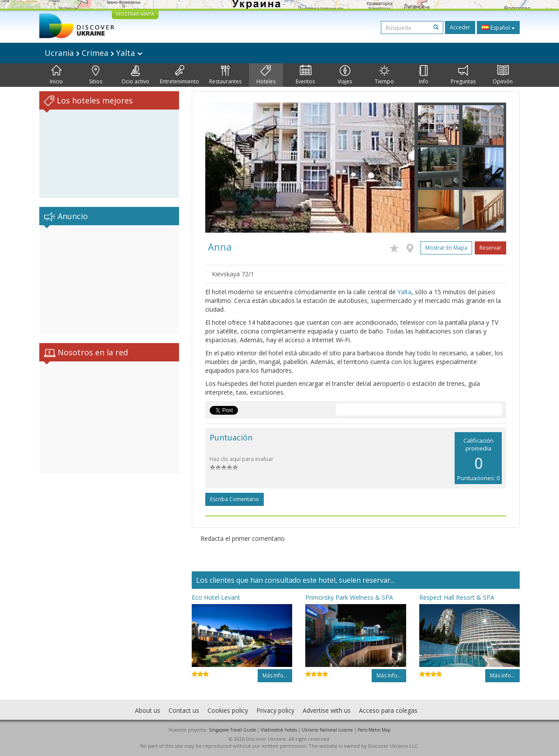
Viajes (345, 75)
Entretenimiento (179, 75)
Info (424, 75)
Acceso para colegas (388, 710)
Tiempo (384, 75)
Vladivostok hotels (279, 730)
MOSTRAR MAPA (135, 14)
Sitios (96, 75)
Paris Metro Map (374, 730)
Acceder (460, 27)
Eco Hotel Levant (216, 597)
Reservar (490, 248)
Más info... (275, 675)
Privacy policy (275, 710)
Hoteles (266, 75)
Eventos (305, 75)
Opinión (503, 75)
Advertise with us (327, 710)
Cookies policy (228, 710)
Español (498, 27)
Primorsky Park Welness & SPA (349, 597)
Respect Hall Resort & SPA (457, 597)
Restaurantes (225, 75)
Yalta (404, 292)
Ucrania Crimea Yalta (93, 53)
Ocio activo (135, 75)
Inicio (56, 75)
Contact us (184, 710)
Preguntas (463, 75)
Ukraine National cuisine (327, 730)
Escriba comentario (235, 499)
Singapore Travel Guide (232, 730)
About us (148, 710)
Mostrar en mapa (446, 248)
